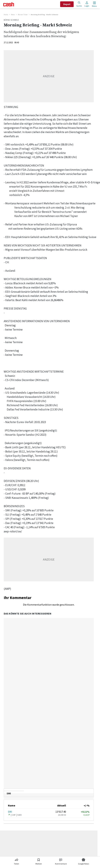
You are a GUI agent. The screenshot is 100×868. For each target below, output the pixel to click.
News (13, 15)
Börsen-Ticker (23, 15)
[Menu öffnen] (94, 4)
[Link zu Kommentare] (61, 861)
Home (6, 15)
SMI (10, 812)
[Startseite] (9, 4)
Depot (67, 4)
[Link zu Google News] (83, 861)
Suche (79, 4)
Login (87, 4)
